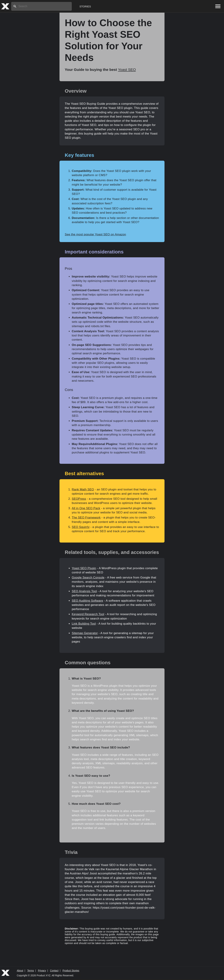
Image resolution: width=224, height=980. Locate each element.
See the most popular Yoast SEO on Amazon (95, 234)
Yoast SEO (127, 70)
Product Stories (71, 971)
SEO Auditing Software (87, 601)
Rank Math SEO (83, 489)
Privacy (42, 971)
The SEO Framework (86, 518)
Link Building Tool (84, 624)
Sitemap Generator (85, 633)
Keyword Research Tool (88, 614)
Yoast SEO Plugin (84, 568)
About (20, 971)
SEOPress (79, 499)
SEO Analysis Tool (84, 591)
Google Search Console (88, 578)
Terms (31, 971)
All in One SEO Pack (86, 508)
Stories (85, 6)
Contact (54, 971)
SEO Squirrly (81, 527)
